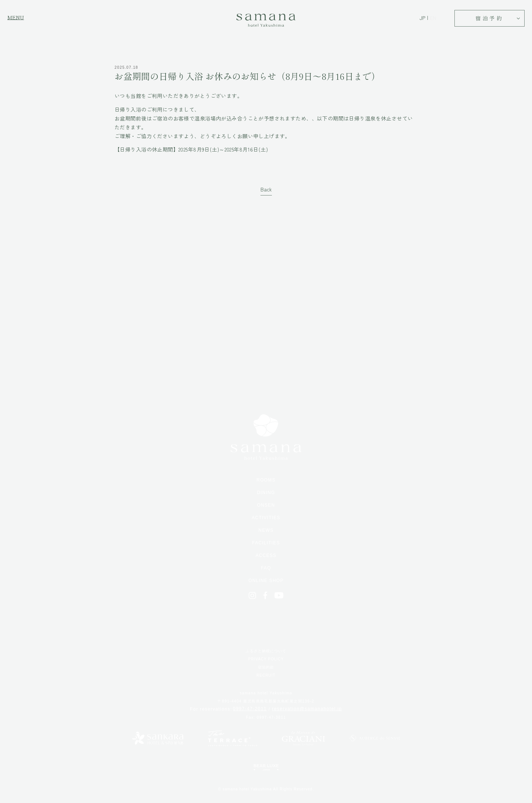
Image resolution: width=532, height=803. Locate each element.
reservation (307, 709)
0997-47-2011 (250, 709)
